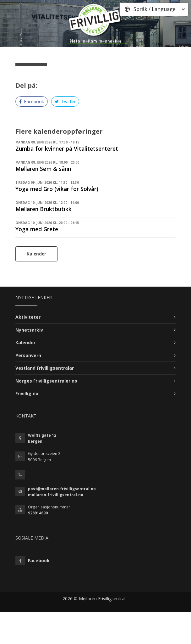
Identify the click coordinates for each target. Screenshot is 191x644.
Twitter (65, 101)
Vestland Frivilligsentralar (45, 368)
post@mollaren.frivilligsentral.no (62, 489)
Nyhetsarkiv (29, 330)
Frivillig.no (27, 393)
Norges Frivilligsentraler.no (46, 381)
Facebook (32, 101)
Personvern (28, 355)
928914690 (38, 513)
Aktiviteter (28, 317)
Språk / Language (155, 9)
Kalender (36, 254)
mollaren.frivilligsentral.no (56, 495)
